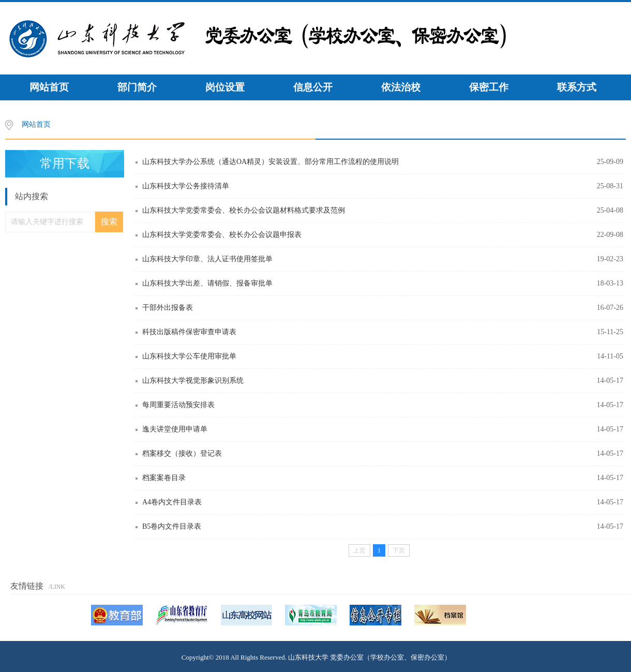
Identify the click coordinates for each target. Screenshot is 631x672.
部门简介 (137, 87)
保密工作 (489, 87)
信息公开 (313, 87)
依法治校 (401, 87)
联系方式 (577, 87)
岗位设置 (225, 87)
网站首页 (49, 87)
